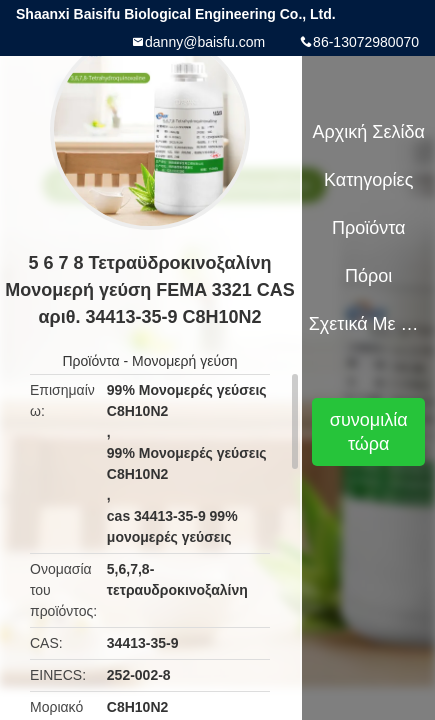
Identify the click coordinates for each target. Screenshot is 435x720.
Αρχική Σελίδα (369, 132)
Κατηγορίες (368, 180)
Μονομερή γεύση (185, 361)
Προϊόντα (90, 361)
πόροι (368, 276)
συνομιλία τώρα (369, 432)
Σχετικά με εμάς (369, 324)
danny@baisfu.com (205, 42)
